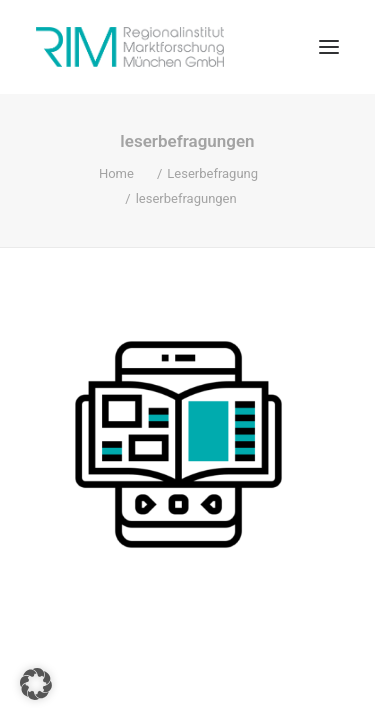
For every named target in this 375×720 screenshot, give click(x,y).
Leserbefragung (212, 173)
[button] (329, 47)
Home (116, 173)
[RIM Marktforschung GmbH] (130, 47)
